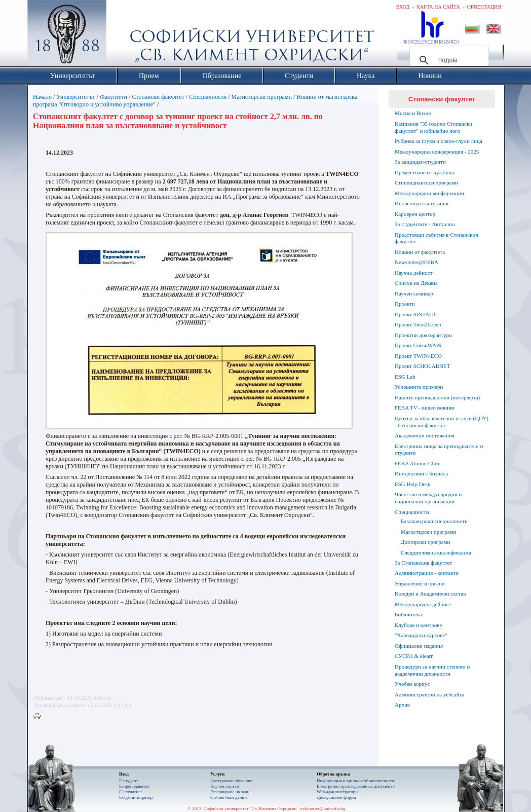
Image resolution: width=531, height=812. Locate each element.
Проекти (405, 304)
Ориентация (484, 7)
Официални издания (419, 646)
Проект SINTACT (415, 314)
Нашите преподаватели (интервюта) (437, 397)
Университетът (75, 97)
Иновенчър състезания (422, 203)
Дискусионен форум (336, 797)
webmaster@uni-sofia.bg (323, 808)
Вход (403, 7)
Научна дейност (414, 273)
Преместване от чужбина (424, 172)
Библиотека (408, 614)
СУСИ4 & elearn (414, 656)
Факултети (113, 97)
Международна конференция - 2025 (437, 152)
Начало (42, 97)
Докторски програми (425, 542)
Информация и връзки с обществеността (356, 781)
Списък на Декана (416, 283)
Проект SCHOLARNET (422, 366)
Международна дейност (423, 604)
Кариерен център (415, 214)
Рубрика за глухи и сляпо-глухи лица (439, 141)
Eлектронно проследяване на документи (356, 786)
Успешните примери (419, 387)
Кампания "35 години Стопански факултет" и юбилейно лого (433, 127)
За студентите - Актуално (425, 224)
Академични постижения (425, 435)
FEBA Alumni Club (417, 463)
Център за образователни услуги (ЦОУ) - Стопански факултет (442, 422)
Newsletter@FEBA (416, 262)
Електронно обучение (231, 781)
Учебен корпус (412, 684)
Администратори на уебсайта (429, 694)
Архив (402, 705)
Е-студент (129, 781)
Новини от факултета (420, 252)
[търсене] (448, 60)
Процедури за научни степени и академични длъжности (432, 670)
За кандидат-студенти (420, 162)
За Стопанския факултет (423, 563)
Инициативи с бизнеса (421, 473)
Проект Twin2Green (418, 324)
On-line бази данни (229, 797)
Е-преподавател (134, 786)
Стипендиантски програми (426, 182)
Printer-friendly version (40, 717)
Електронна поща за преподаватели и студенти (439, 450)
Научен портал (224, 786)
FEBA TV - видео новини (425, 408)
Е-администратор (136, 797)
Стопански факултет (158, 97)
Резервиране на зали (230, 792)
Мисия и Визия (413, 113)
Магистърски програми (262, 97)
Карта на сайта (438, 7)
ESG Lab (405, 377)
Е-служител (130, 792)
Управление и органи (420, 583)
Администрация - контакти (427, 573)
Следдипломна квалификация (436, 552)
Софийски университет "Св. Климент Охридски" (124, 35)
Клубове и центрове (418, 625)
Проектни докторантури (423, 335)
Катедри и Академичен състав (430, 594)
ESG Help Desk (412, 484)
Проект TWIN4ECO (418, 356)
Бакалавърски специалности (434, 521)
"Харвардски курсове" (421, 635)
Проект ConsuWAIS (418, 345)
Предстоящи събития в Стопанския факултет (436, 238)
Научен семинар (414, 293)
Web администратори (337, 792)
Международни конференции (429, 193)
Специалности (208, 97)
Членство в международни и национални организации (428, 498)
